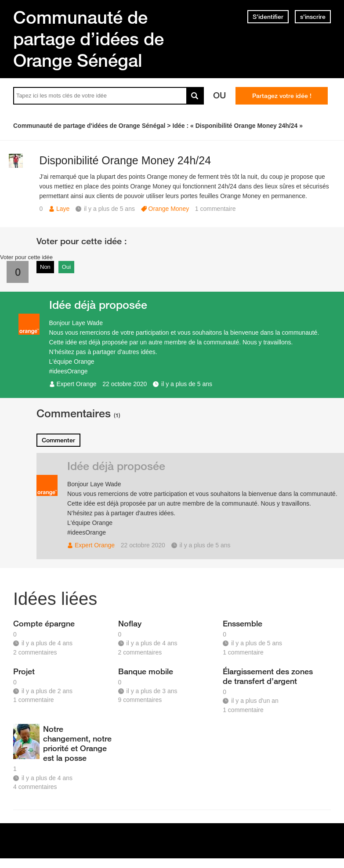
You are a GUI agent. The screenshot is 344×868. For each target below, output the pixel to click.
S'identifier (268, 17)
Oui (66, 267)
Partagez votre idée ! (282, 96)
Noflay (130, 623)
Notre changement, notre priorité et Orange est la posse (77, 743)
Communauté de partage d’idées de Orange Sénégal (89, 39)
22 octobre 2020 (125, 384)
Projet (24, 671)
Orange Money (169, 209)
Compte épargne (44, 623)
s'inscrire (313, 17)
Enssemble (243, 623)
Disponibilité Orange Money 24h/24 (125, 160)
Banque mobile (146, 671)
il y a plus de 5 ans (187, 384)
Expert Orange (77, 384)
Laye (63, 209)
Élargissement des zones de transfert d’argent (268, 676)
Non (45, 267)
